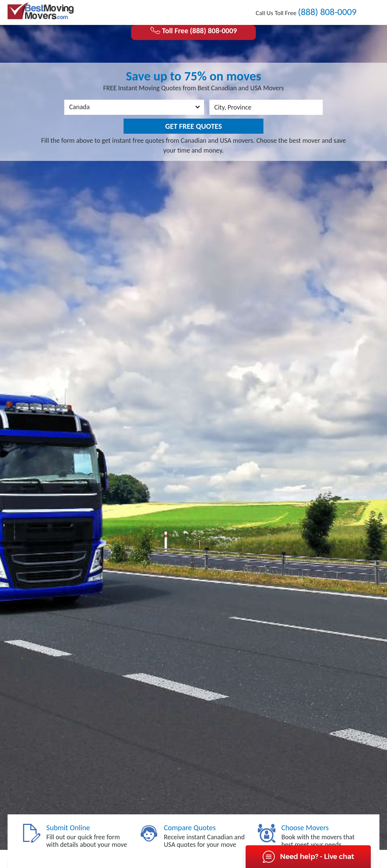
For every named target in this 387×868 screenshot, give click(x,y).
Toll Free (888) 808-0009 (193, 31)
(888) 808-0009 (327, 12)
